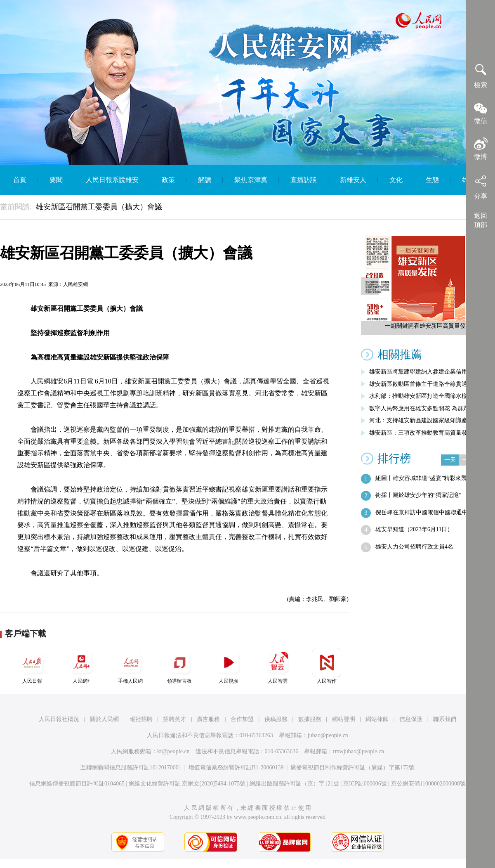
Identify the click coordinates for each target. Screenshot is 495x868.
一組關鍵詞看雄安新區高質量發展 (428, 326)
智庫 (226, 209)
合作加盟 (242, 719)
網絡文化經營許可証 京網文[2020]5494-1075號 (187, 784)
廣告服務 (208, 719)
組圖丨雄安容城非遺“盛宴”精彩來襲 (421, 478)
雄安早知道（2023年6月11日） (414, 529)
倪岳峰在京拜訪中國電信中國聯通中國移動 (430, 512)
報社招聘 (141, 719)
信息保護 (411, 719)
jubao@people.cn (328, 735)
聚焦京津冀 (251, 180)
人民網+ (81, 666)
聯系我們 (445, 719)
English (266, 209)
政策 (168, 180)
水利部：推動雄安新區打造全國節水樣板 (421, 396)
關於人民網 (104, 719)
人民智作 (327, 666)
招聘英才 (174, 719)
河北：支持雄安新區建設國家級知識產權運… (427, 420)
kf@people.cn (173, 751)
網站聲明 (344, 719)
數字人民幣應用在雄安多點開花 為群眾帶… (425, 408)
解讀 (205, 180)
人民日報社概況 (59, 719)
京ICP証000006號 (365, 784)
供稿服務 (276, 719)
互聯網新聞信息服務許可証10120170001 (131, 767)
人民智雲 (278, 666)
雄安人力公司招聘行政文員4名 (414, 547)
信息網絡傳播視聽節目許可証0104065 (77, 784)
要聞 (56, 180)
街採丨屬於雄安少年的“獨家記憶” (418, 495)
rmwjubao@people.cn (358, 751)
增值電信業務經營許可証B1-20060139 (236, 767)
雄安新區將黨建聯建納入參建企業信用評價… (427, 372)
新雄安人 (353, 180)
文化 (396, 180)
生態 (432, 180)
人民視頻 (229, 666)
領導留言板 (179, 666)
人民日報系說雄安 (112, 180)
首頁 (20, 180)
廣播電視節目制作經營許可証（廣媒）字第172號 (352, 767)
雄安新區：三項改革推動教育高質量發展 (421, 433)
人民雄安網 (75, 284)
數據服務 (310, 719)
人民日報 (32, 666)
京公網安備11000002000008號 (428, 784)
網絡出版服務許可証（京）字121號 (294, 784)
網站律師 (377, 719)
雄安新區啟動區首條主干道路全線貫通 (418, 384)
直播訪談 (304, 180)
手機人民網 (130, 666)
